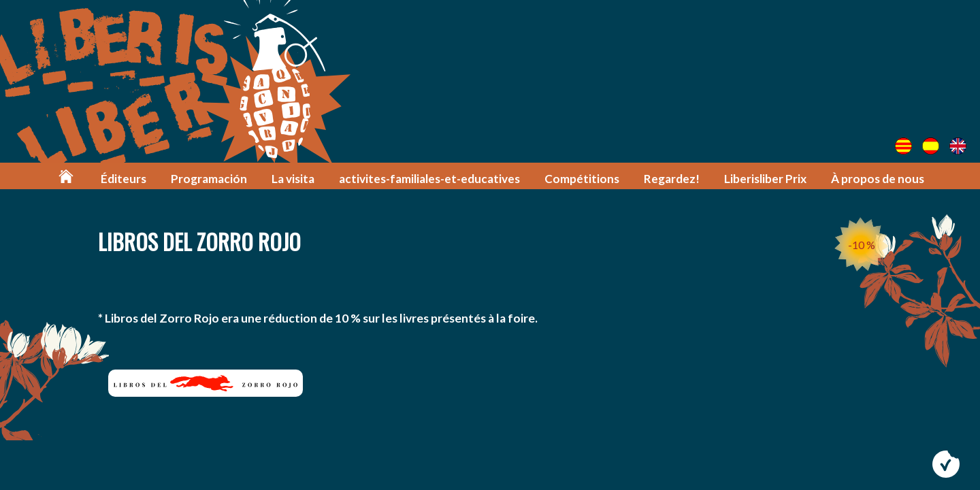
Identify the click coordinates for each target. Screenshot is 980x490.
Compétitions (582, 179)
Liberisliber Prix (765, 179)
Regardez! (672, 179)
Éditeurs (124, 179)
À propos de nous (878, 179)
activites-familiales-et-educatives (429, 179)
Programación (209, 179)
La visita (293, 179)
